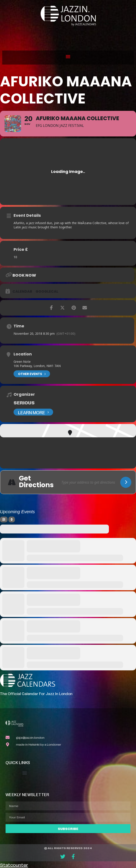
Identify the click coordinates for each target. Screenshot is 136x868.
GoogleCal (47, 292)
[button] (68, 56)
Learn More (33, 412)
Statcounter (14, 865)
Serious (24, 402)
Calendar (22, 292)
